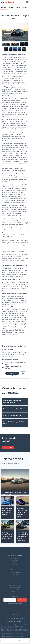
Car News (15, 564)
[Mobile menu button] (27, 2)
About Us (15, 574)
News (25, 8)
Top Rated (15, 562)
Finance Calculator (15, 572)
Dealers (15, 578)
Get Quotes (18, 374)
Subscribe (22, 600)
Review (4, 8)
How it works (15, 576)
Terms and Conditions (15, 586)
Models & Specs (15, 8)
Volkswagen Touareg (10, 230)
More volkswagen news (10, 463)
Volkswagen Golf (20, 228)
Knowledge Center (15, 588)
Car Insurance (15, 591)
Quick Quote (12, 373)
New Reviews (15, 559)
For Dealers (15, 590)
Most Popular (15, 560)
